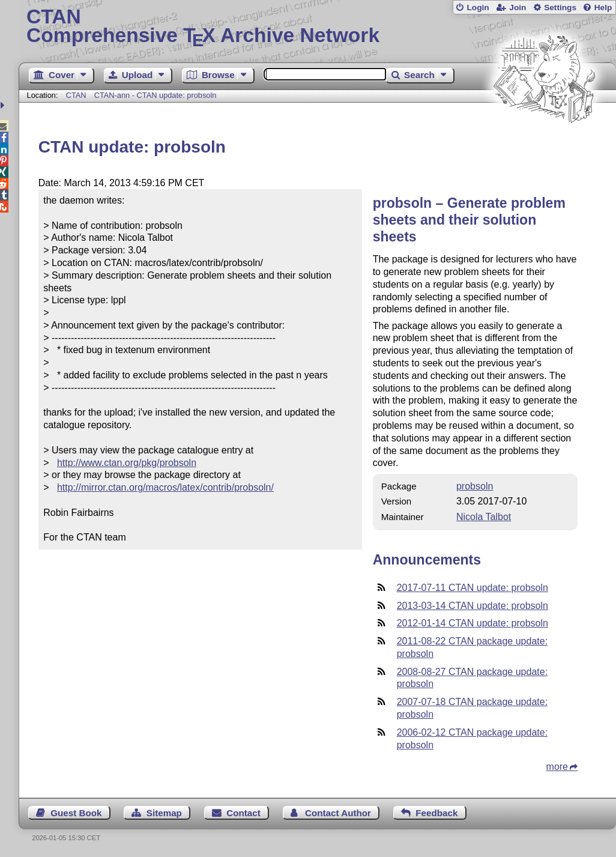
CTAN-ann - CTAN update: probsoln (156, 95)
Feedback (436, 813)
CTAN (76, 95)
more (557, 767)
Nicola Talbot (484, 517)
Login (478, 8)
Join (518, 8)
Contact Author (338, 813)
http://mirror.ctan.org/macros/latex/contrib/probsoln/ (165, 487)
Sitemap (164, 813)
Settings (560, 8)
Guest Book (76, 813)
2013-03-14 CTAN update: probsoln (473, 606)
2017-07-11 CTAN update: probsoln (473, 588)
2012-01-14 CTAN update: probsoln (473, 623)
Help (603, 8)
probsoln (475, 486)
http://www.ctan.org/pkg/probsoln (127, 463)
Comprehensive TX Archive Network (317, 27)
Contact (243, 813)
